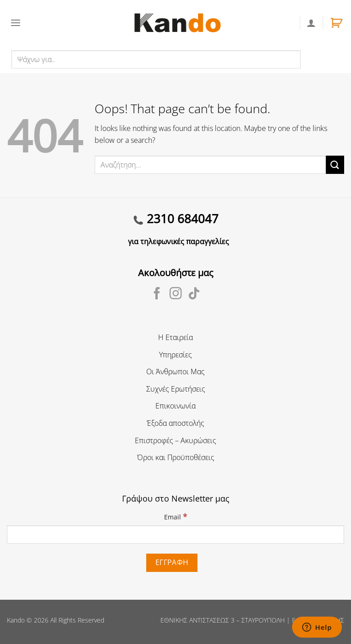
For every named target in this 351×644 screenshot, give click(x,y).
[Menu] (16, 23)
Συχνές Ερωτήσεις (176, 389)
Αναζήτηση (321, 59)
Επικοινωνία (175, 406)
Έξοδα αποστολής (175, 423)
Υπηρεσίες (175, 355)
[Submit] (335, 165)
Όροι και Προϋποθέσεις (176, 457)
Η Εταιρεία (175, 337)
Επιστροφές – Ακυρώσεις (175, 440)
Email (175, 516)
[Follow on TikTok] (194, 294)
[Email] (175, 534)
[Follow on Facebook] (157, 294)
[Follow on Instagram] (176, 294)
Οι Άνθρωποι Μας (175, 372)
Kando (16, 620)
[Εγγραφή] (172, 563)
